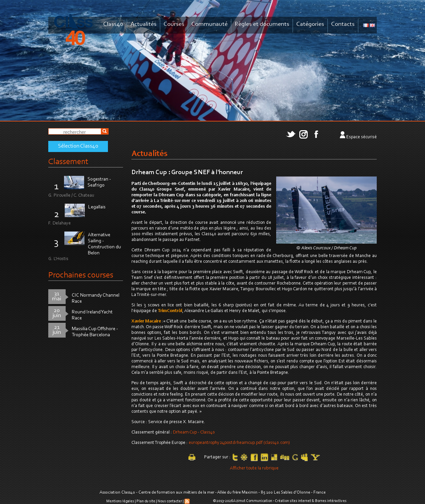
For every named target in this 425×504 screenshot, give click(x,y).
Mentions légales (120, 501)
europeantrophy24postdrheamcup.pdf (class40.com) (239, 443)
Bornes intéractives (331, 501)
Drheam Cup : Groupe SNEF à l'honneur (187, 172)
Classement (68, 162)
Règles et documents (262, 24)
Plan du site (146, 501)
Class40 (113, 24)
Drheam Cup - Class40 (194, 433)
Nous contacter (170, 501)
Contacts (343, 24)
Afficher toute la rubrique (254, 468)
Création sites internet (293, 501)
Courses (174, 24)
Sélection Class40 (78, 146)
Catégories (310, 24)
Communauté (209, 24)
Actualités (143, 24)
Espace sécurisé (361, 137)
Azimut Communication (253, 501)
